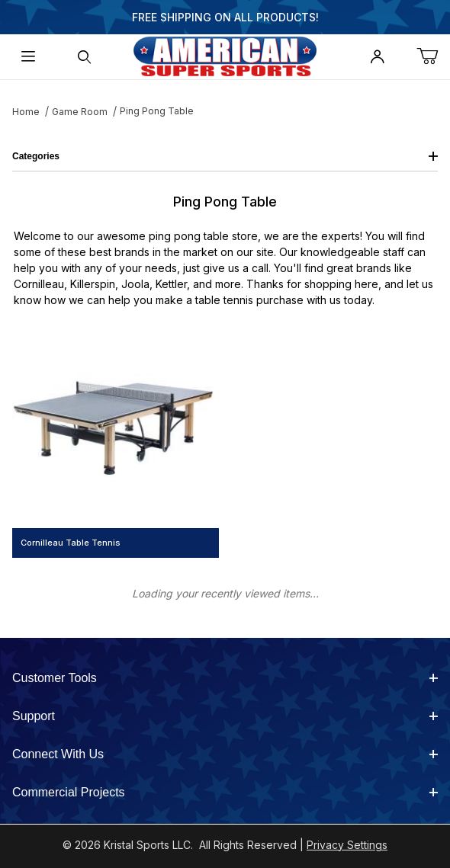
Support (225, 716)
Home (26, 112)
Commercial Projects (225, 792)
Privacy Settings (347, 845)
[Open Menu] (28, 57)
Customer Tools (225, 678)
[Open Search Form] (85, 57)
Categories (225, 156)
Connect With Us (225, 754)
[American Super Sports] (225, 55)
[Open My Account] (378, 57)
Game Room (80, 112)
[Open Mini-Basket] (433, 57)
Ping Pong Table (157, 111)
